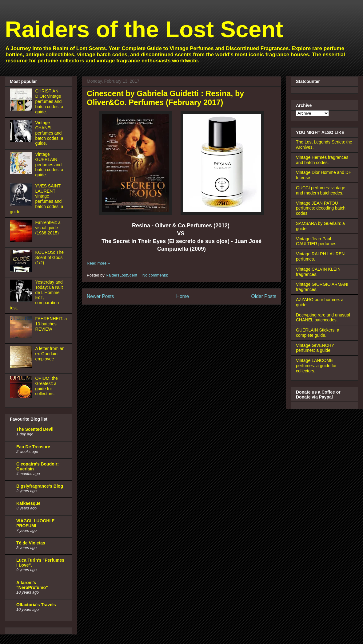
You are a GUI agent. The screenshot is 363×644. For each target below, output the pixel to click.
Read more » (98, 263)
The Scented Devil (35, 429)
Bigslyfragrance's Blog (40, 486)
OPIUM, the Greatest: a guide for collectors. (47, 386)
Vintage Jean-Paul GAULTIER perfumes (316, 241)
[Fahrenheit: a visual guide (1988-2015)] (22, 241)
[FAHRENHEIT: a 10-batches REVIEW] (22, 337)
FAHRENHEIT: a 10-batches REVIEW (51, 324)
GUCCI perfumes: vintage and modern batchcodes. (321, 190)
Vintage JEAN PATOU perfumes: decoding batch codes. (321, 208)
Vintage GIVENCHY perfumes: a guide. (315, 348)
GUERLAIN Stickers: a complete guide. (318, 333)
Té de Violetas (31, 543)
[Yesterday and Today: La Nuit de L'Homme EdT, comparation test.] (22, 300)
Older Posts (264, 296)
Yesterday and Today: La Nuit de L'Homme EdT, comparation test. (36, 295)
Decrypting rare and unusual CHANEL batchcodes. (323, 318)
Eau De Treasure (33, 447)
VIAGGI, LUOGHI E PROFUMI (35, 523)
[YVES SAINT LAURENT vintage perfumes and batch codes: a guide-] (22, 204)
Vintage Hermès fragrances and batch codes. (322, 160)
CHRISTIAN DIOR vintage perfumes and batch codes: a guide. (49, 101)
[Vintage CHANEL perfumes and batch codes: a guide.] (22, 141)
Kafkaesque (28, 503)
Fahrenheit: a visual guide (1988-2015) (48, 228)
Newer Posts (100, 296)
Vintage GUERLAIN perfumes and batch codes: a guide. (49, 165)
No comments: (156, 275)
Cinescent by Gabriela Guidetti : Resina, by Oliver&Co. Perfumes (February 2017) (165, 98)
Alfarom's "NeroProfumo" (32, 585)
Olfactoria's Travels (36, 605)
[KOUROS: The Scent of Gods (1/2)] (22, 270)
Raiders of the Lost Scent (144, 29)
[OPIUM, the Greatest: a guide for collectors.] (22, 396)
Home (183, 296)
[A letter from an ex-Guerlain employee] (22, 367)
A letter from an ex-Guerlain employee (50, 354)
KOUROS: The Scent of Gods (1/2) (50, 257)
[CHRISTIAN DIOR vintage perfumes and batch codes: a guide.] (22, 109)
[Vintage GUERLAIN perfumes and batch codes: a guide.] (22, 172)
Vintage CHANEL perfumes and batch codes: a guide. (49, 133)
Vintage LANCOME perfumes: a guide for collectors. (316, 366)
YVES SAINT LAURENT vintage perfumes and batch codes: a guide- (37, 199)
